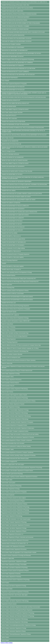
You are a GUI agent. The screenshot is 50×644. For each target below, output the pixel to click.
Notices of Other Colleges (7, 643)
